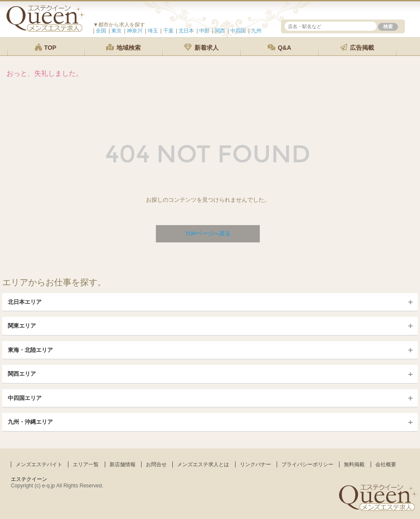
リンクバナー (255, 464)
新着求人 (201, 47)
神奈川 (135, 31)
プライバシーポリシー (307, 464)
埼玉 (153, 31)
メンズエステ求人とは (203, 464)
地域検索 (123, 47)
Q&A (279, 47)
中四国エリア (25, 398)
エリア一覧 (86, 464)
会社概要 (386, 464)
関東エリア (22, 326)
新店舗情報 (123, 464)
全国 (101, 31)
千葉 (168, 31)
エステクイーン (29, 479)
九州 (256, 31)
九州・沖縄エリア (30, 422)
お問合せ (156, 464)
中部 (204, 31)
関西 (220, 31)
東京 (116, 31)
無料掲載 (354, 464)
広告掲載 (357, 47)
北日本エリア (25, 302)
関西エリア (22, 374)
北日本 (186, 31)
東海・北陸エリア (30, 350)
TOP (45, 47)
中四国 (238, 31)
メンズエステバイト (39, 464)
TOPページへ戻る (208, 234)
